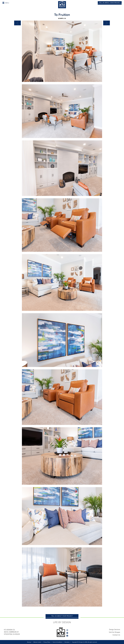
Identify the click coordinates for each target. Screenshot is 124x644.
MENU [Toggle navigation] (6, 3)
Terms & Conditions (57, 642)
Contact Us (116, 635)
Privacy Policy (47, 642)
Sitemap (29, 642)
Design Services (115, 629)
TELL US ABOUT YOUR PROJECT (110, 3)
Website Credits (37, 642)
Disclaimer (67, 642)
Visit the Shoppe (114, 632)
